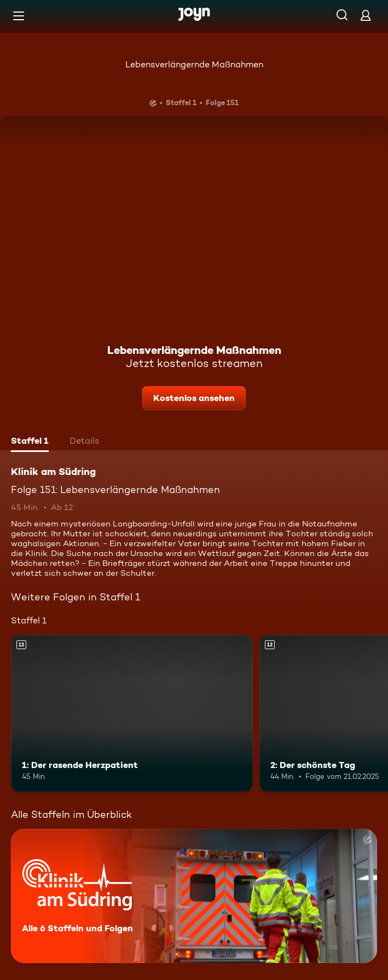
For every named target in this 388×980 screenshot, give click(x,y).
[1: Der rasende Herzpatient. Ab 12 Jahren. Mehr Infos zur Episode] (132, 713)
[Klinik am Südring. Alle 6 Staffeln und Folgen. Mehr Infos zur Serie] (194, 896)
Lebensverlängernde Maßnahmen (194, 64)
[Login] (366, 15)
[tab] (30, 442)
